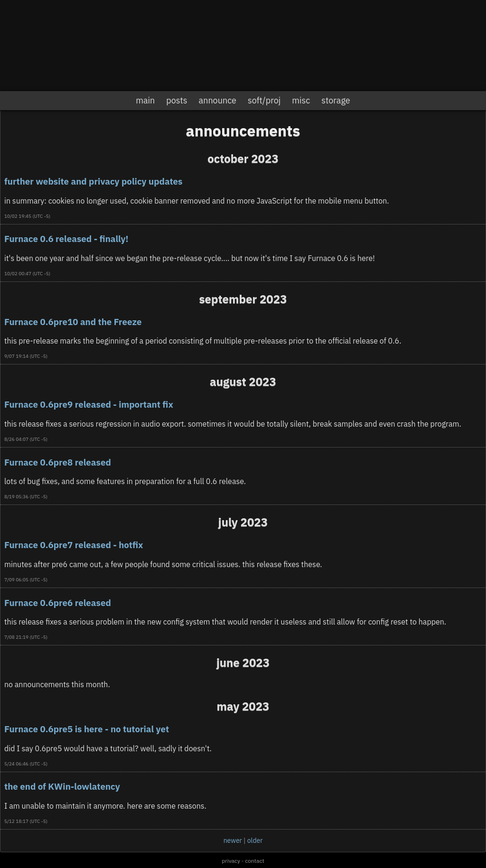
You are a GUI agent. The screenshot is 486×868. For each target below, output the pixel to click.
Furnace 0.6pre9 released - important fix (89, 404)
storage (336, 100)
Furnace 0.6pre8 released (58, 462)
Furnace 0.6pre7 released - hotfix (74, 545)
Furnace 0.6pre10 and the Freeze (73, 322)
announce (218, 100)
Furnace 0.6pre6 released (58, 603)
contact (254, 861)
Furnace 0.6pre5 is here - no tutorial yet (87, 729)
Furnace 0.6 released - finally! (66, 239)
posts (177, 100)
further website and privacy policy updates (93, 181)
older (255, 840)
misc (301, 100)
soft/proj (264, 100)
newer (233, 840)
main (145, 100)
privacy (231, 861)
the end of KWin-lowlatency (62, 786)
